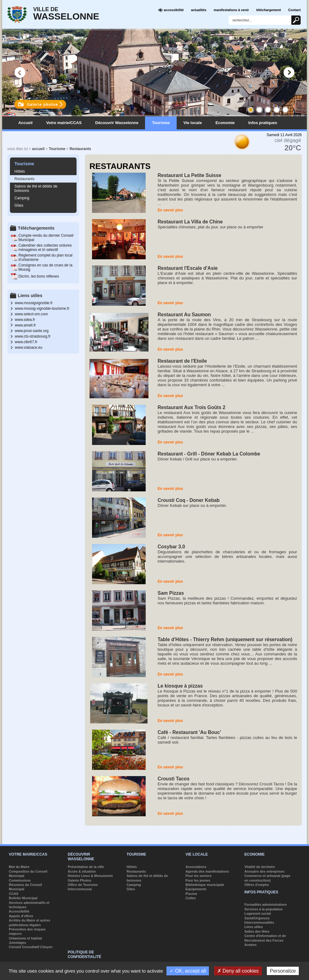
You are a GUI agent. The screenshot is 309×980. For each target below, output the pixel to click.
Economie (225, 123)
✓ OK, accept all (188, 971)
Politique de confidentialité (85, 954)
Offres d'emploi (257, 885)
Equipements (196, 889)
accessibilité (171, 10)
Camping (22, 198)
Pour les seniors (199, 876)
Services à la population (264, 909)
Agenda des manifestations (207, 871)
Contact (294, 10)
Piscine (192, 894)
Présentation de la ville (86, 867)
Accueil (25, 123)
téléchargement (269, 10)
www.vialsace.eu (29, 348)
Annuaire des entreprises (265, 871)
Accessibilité (19, 911)
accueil (38, 149)
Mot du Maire (19, 867)
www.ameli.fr (25, 325)
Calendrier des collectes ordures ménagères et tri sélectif (45, 248)
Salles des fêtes (257, 931)
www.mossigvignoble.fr (34, 303)
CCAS (14, 894)
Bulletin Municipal (23, 898)
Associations (196, 867)
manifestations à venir (231, 10)
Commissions (20, 880)
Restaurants (80, 149)
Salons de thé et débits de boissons (36, 188)
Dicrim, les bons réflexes (39, 276)
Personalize (283, 971)
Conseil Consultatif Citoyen (31, 947)
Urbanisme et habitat (26, 938)
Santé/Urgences (257, 918)
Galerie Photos (80, 880)
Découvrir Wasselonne (117, 123)
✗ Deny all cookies (238, 971)
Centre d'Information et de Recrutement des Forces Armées (265, 940)
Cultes (191, 898)
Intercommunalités (259, 922)
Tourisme (161, 123)
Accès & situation (82, 871)
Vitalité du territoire (260, 867)
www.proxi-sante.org (32, 331)
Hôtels (20, 171)
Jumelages (18, 943)
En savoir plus (170, 210)
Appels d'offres (21, 916)
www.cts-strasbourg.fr (33, 336)
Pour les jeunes (198, 880)
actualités (199, 10)
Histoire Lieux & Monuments (90, 876)
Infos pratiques (263, 123)
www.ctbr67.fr (26, 342)
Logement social (258, 913)
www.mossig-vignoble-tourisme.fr (42, 309)
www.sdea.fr (25, 320)
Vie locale (193, 123)
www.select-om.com (31, 314)
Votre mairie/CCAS (64, 123)
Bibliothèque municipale (205, 885)
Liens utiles (254, 927)
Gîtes (19, 205)
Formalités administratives (266, 904)
